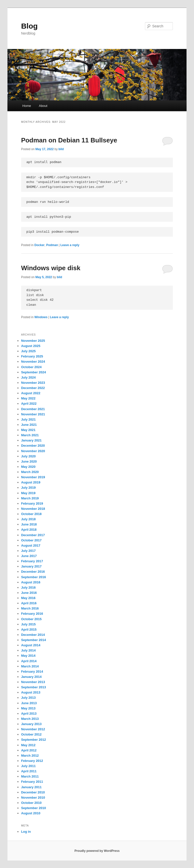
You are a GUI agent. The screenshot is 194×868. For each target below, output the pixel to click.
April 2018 (29, 530)
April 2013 (29, 714)
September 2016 (34, 577)
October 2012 (31, 734)
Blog (30, 26)
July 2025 (29, 351)
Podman (52, 245)
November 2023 (33, 383)
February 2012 (32, 761)
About (43, 106)
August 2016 (31, 582)
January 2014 (31, 677)
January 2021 (31, 440)
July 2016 (29, 587)
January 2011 (31, 787)
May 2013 (28, 708)
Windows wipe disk (51, 268)
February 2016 (32, 614)
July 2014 (29, 650)
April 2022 (29, 404)
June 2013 (29, 703)
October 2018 (31, 514)
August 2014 (31, 645)
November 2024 (33, 362)
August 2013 (31, 692)
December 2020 (33, 446)
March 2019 (30, 498)
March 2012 (30, 756)
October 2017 (31, 540)
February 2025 (32, 356)
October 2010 (31, 803)
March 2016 (30, 608)
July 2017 (29, 551)
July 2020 (29, 456)
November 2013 (33, 682)
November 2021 (33, 414)
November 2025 (33, 341)
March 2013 (30, 719)
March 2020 (30, 472)
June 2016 (29, 593)
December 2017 (33, 535)
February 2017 (32, 561)
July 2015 (29, 624)
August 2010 (31, 813)
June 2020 (29, 461)
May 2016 (28, 598)
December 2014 (33, 635)
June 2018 (29, 524)
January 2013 (31, 724)
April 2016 (29, 603)
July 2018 (29, 519)
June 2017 (29, 556)
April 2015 (29, 629)
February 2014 (32, 672)
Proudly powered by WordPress (97, 851)
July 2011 (29, 766)
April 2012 (29, 750)
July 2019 (29, 488)
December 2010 (33, 792)
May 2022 (28, 398)
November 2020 (33, 451)
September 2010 (34, 808)
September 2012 (34, 740)
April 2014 (29, 661)
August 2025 (31, 346)
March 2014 (30, 666)
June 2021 (29, 425)
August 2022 (31, 393)
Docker (39, 245)
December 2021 (33, 409)
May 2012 (28, 745)
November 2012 (33, 729)
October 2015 (31, 619)
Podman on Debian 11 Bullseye (69, 140)
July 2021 (29, 419)
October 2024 (31, 367)
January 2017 (31, 566)
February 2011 (32, 782)
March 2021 (30, 435)
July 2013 (29, 698)
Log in (26, 832)
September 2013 (34, 687)
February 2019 (32, 503)
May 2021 (28, 430)
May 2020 (28, 467)
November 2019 (33, 477)
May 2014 (28, 656)
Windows (41, 317)
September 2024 (34, 372)
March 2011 (30, 776)
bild (61, 149)
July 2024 (29, 377)
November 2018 (33, 509)
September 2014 (34, 640)
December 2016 (33, 572)
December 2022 (33, 388)
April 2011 (29, 771)
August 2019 (31, 482)
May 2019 (28, 493)
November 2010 (33, 798)
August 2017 (31, 545)
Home (27, 106)
